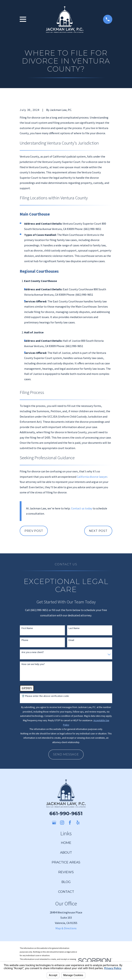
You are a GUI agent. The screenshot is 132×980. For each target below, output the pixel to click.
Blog (66, 882)
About (66, 852)
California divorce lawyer (92, 477)
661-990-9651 (66, 813)
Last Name (74, 628)
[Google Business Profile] (54, 823)
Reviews (66, 872)
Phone (25, 640)
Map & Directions (66, 928)
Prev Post (34, 531)
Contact (66, 892)
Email (71, 640)
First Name (27, 628)
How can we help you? (33, 664)
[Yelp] (78, 823)
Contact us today (82, 508)
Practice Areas (66, 862)
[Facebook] (70, 823)
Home (66, 843)
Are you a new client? (33, 652)
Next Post (98, 531)
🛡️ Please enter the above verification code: (45, 696)
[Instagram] (62, 823)
